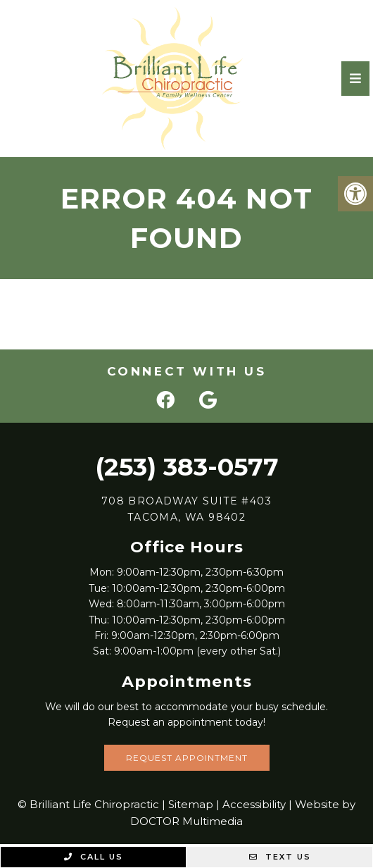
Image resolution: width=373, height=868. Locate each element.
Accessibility (254, 804)
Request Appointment (187, 758)
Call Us (94, 857)
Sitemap (191, 804)
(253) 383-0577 (187, 467)
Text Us (280, 857)
